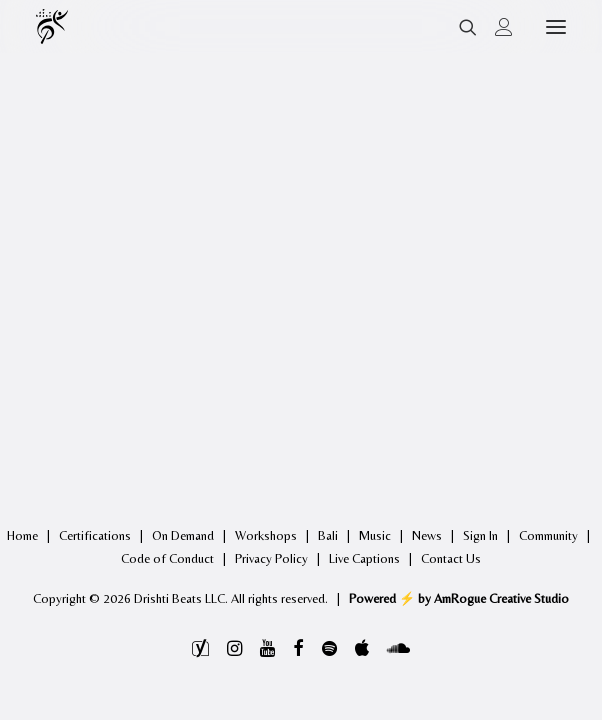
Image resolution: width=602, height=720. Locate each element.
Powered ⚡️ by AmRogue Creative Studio (459, 598)
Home (22, 535)
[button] (556, 26)
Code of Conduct (167, 558)
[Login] (495, 27)
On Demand (183, 535)
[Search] (459, 27)
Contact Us (451, 558)
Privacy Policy (271, 558)
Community (548, 535)
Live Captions (364, 558)
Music (375, 535)
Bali (328, 535)
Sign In (480, 535)
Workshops (266, 535)
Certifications (95, 535)
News (427, 535)
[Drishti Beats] (53, 26)
